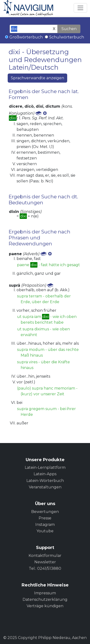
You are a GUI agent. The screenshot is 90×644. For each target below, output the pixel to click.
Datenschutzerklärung (45, 599)
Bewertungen (45, 512)
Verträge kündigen (45, 606)
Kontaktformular (45, 556)
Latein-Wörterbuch (45, 481)
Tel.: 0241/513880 (45, 568)
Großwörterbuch (26, 37)
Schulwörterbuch (67, 37)
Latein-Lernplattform (45, 467)
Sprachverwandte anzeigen (37, 78)
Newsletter (45, 562)
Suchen (69, 29)
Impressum (45, 593)
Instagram (45, 525)
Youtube (45, 531)
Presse (45, 518)
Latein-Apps (45, 474)
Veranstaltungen (45, 487)
